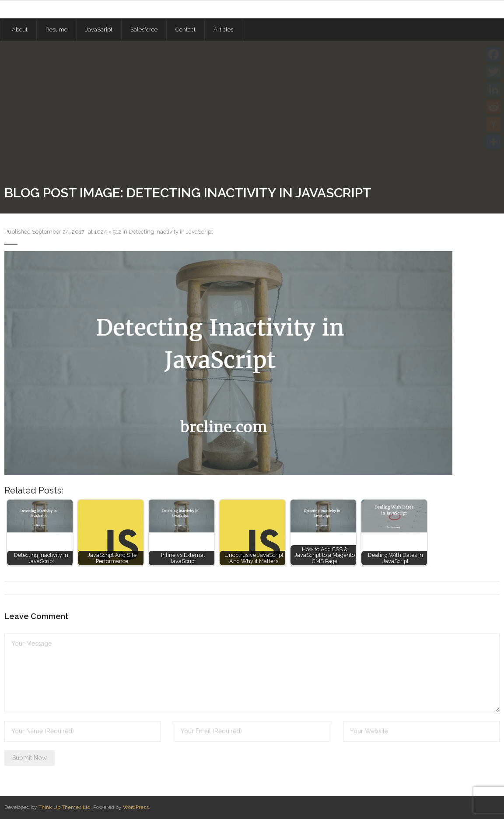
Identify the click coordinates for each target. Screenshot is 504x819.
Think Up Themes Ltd (65, 807)
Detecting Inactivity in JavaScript (171, 232)
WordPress (136, 807)
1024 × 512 (108, 232)
